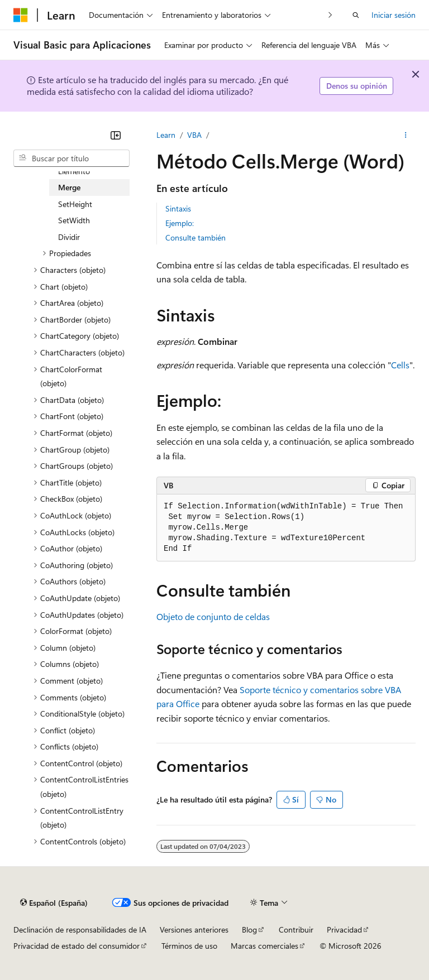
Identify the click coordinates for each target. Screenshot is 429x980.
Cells (400, 365)
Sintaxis (178, 208)
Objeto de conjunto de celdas (213, 616)
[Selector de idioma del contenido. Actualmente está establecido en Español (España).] (54, 902)
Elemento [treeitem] (74, 171)
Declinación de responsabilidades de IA (80, 929)
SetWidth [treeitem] (74, 220)
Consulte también (196, 237)
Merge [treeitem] (69, 187)
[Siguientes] (330, 15)
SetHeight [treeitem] (75, 204)
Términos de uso (189, 946)
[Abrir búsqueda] (356, 15)
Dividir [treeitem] (69, 237)
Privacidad (344, 929)
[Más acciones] (406, 135)
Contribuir (296, 929)
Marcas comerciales (264, 946)
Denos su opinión (357, 86)
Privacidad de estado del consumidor (77, 946)
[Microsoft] (21, 15)
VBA (194, 135)
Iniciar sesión (394, 15)
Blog (249, 929)
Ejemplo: (180, 223)
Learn (166, 135)
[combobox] (71, 158)
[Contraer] (116, 135)
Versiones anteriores (194, 929)
